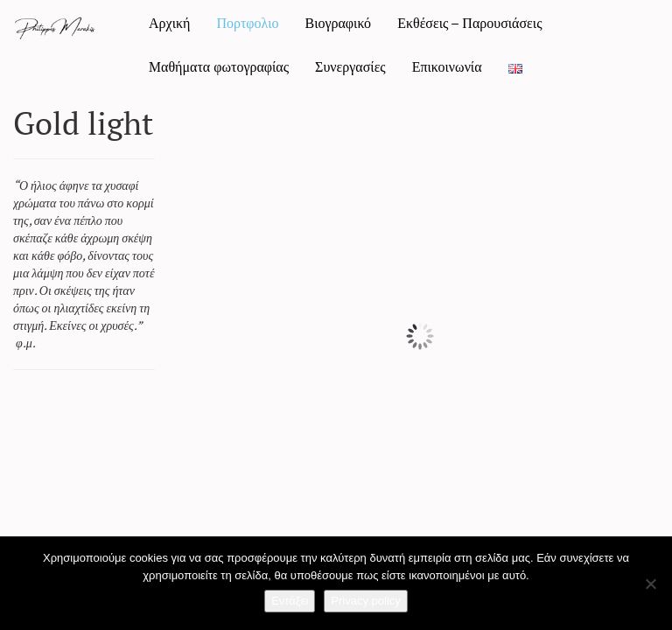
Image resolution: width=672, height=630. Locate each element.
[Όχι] (650, 584)
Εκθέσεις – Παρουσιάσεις (469, 23)
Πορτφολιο (247, 23)
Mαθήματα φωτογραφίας (219, 66)
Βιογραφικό (338, 23)
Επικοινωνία (447, 66)
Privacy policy (365, 601)
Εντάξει (290, 601)
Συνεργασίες (350, 66)
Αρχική (169, 23)
